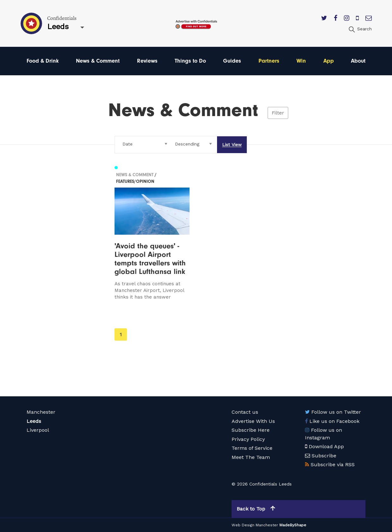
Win (301, 61)
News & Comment (98, 61)
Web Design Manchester (255, 525)
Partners (269, 61)
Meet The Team (251, 457)
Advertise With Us (253, 421)
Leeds (34, 421)
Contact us (245, 412)
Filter (278, 113)
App (329, 61)
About (358, 61)
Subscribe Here (251, 430)
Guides (232, 61)
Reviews (147, 61)
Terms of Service (252, 448)
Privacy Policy (248, 439)
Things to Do (190, 61)
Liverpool (38, 430)
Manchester (41, 412)
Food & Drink (43, 61)
